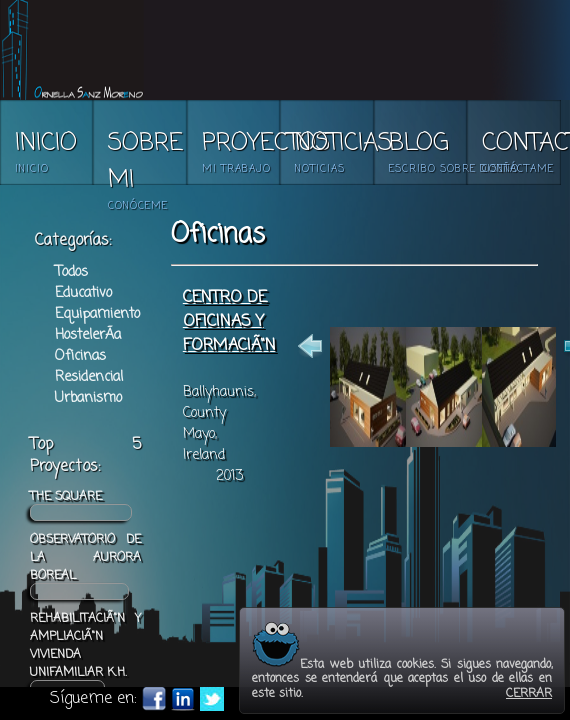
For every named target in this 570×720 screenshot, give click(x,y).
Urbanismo (88, 398)
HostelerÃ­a (88, 335)
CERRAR (529, 694)
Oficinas (80, 356)
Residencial (89, 377)
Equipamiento (97, 314)
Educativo (83, 293)
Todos (71, 272)
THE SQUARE (81, 504)
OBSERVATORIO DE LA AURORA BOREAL (85, 565)
